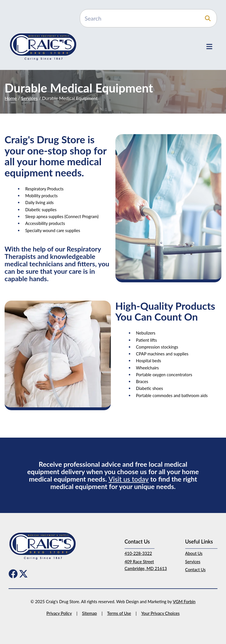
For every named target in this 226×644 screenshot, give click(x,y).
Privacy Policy (59, 613)
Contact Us (196, 569)
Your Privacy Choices (160, 613)
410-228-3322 (138, 553)
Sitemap (89, 613)
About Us (194, 553)
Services (29, 98)
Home (11, 98)
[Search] (148, 18)
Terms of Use (119, 613)
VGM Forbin (184, 601)
